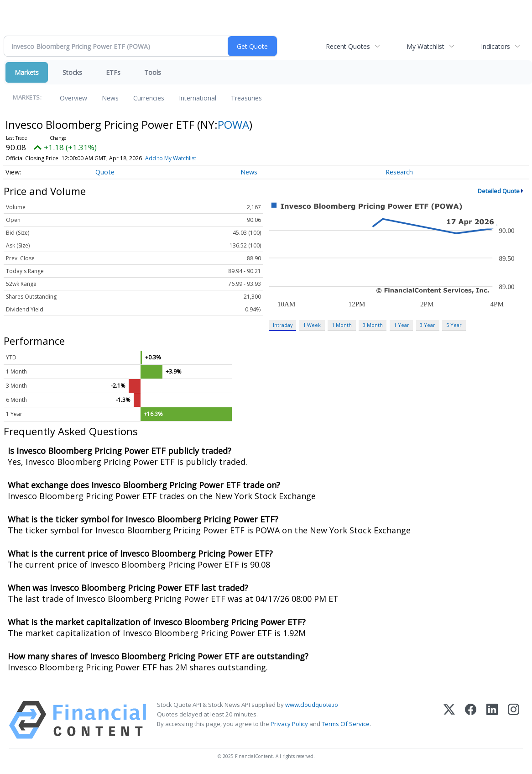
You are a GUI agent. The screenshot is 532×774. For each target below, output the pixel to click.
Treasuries (246, 98)
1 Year (402, 325)
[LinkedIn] (492, 720)
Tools (153, 72)
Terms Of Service (346, 724)
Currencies (149, 98)
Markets (27, 72)
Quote (105, 172)
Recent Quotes (348, 46)
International (198, 98)
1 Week (312, 325)
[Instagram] (514, 720)
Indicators (495, 46)
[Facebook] (471, 720)
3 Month (373, 325)
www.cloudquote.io (312, 705)
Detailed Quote (499, 191)
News (110, 98)
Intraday (283, 325)
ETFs (113, 72)
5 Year (454, 325)
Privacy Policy (289, 724)
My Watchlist (425, 46)
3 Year (428, 325)
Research (399, 172)
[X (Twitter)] (449, 720)
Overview (73, 98)
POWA (233, 124)
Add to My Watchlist (171, 158)
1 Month (342, 325)
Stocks (72, 72)
